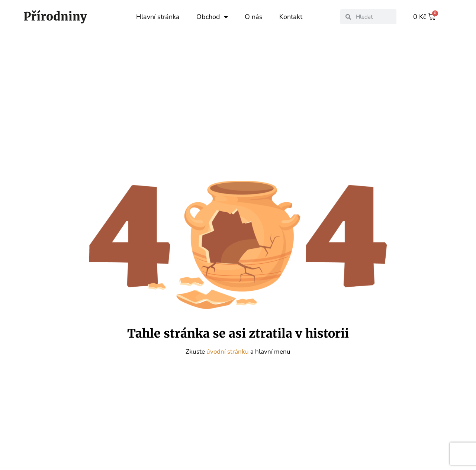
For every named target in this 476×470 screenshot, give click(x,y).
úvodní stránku (228, 352)
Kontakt (291, 17)
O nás (254, 17)
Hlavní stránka (158, 17)
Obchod (212, 17)
